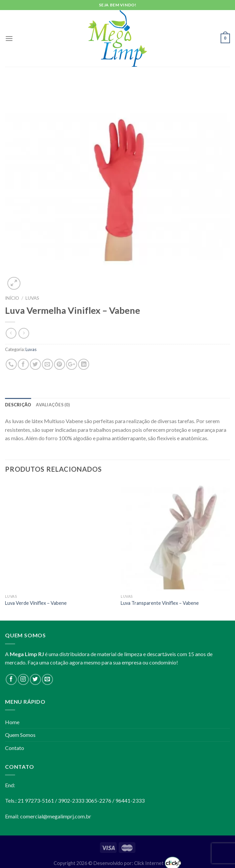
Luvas (32, 298)
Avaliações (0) (53, 405)
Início (12, 298)
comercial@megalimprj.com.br (56, 816)
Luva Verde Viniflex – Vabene (36, 603)
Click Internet (158, 863)
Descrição (18, 405)
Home (12, 722)
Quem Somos (20, 735)
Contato (15, 748)
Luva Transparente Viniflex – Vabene (160, 603)
